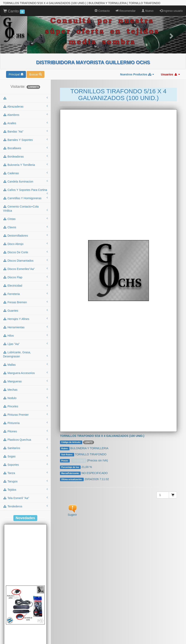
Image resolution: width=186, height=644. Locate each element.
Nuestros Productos (137, 60)
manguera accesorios (25, 359)
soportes (25, 450)
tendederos (25, 492)
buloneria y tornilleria (25, 150)
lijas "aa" (25, 330)
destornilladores (25, 221)
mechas (25, 375)
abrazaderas (25, 92)
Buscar (35, 60)
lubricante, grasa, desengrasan (25, 340)
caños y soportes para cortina (25, 177)
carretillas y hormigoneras (25, 184)
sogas (25, 442)
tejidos (25, 475)
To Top (179, 637)
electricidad (25, 271)
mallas (25, 350)
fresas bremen (25, 288)
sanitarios (25, 434)
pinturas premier (25, 400)
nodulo (25, 384)
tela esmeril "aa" (25, 484)
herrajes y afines (25, 305)
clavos (25, 213)
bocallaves (25, 134)
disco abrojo (25, 230)
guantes (25, 296)
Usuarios (170, 60)
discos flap (25, 263)
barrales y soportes (25, 125)
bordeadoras (25, 142)
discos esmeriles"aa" (25, 255)
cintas (25, 205)
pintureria (25, 409)
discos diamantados (25, 246)
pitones (25, 417)
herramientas (25, 313)
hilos (25, 321)
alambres (25, 100)
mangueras (25, 367)
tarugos (25, 467)
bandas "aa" (25, 117)
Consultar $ (79, 446)
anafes (25, 109)
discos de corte (25, 238)
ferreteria (25, 280)
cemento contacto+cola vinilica (25, 194)
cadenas (25, 159)
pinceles (25, 392)
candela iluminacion (25, 167)
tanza (25, 459)
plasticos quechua (25, 425)
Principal (16, 60)
